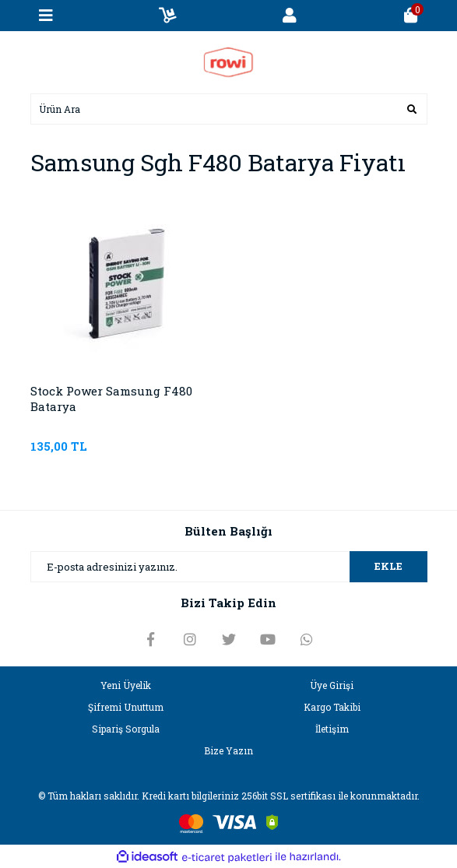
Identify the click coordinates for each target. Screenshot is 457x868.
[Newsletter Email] (229, 567)
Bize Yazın (229, 750)
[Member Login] (290, 16)
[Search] (229, 109)
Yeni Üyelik (126, 685)
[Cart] (411, 16)
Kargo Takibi (332, 707)
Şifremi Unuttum (126, 707)
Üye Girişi (332, 685)
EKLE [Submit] (388, 566)
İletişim (332, 729)
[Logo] (228, 61)
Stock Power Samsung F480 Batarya (111, 399)
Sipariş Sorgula (126, 729)
